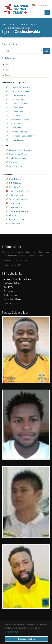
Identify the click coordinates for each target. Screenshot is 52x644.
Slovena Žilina (19, 112)
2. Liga (7, 70)
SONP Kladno (18, 99)
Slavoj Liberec (15, 162)
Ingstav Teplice (19, 95)
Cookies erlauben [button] (26, 639)
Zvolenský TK (15, 223)
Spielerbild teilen (11, 295)
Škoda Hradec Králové (18, 199)
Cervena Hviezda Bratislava (21, 150)
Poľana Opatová (16, 195)
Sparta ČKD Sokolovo (22, 87)
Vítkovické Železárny (21, 120)
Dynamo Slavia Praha (18, 154)
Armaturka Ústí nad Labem (24, 136)
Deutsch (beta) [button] (40, 5)
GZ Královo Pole (16, 187)
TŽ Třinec (13, 215)
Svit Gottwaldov (16, 166)
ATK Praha (17, 116)
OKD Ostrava (18, 124)
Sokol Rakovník (15, 207)
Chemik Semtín (15, 179)
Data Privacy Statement (13, 303)
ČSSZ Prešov (18, 107)
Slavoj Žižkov (14, 203)
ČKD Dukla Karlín (16, 183)
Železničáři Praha (16, 219)
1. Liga (7, 65)
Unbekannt (9, 75)
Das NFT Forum (10, 287)
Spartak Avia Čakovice (18, 211)
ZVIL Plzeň (17, 128)
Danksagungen (10, 291)
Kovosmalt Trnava (20, 103)
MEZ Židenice (18, 140)
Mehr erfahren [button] (11, 632)
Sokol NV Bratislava (21, 91)
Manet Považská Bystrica (20, 191)
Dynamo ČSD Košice (21, 132)
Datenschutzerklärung (12, 299)
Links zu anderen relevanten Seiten (18, 279)
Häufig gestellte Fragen (13, 283)
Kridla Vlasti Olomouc (18, 158)
